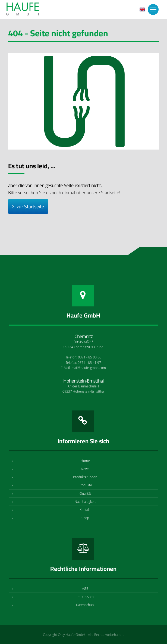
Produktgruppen (85, 477)
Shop (85, 518)
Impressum (85, 597)
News (85, 469)
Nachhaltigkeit (85, 501)
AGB (85, 588)
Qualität (85, 493)
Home (85, 461)
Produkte (85, 485)
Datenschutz (85, 605)
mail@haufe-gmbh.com (89, 368)
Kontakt (85, 510)
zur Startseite (30, 207)
